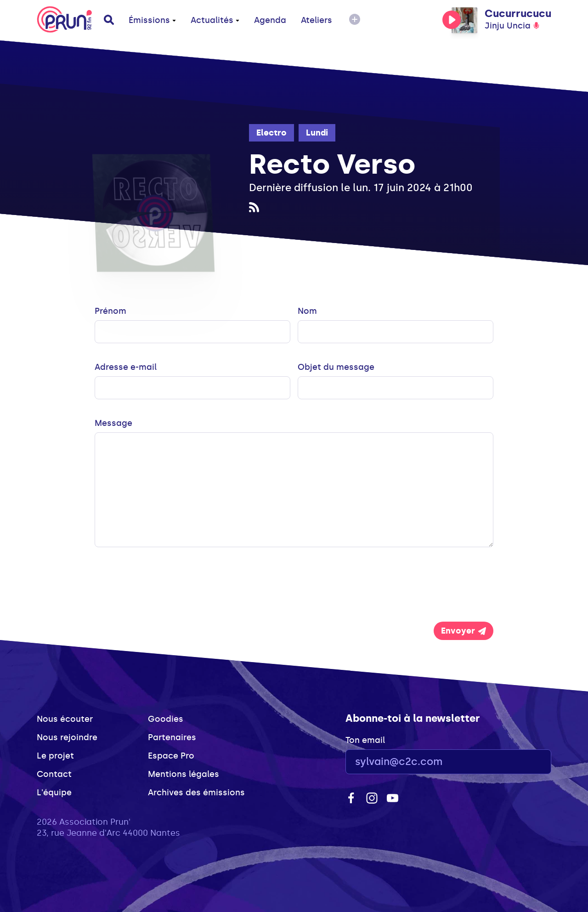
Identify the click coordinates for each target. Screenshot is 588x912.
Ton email (365, 740)
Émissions (152, 20)
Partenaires (172, 737)
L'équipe (54, 793)
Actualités (215, 20)
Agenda (270, 20)
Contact (54, 774)
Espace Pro (171, 756)
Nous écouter (65, 719)
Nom (307, 311)
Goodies (166, 719)
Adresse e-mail (126, 367)
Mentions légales (184, 774)
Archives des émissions (196, 793)
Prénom (110, 311)
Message (113, 423)
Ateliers (317, 20)
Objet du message (336, 367)
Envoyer (464, 631)
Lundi (317, 133)
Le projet (55, 756)
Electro (271, 133)
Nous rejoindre (67, 737)
